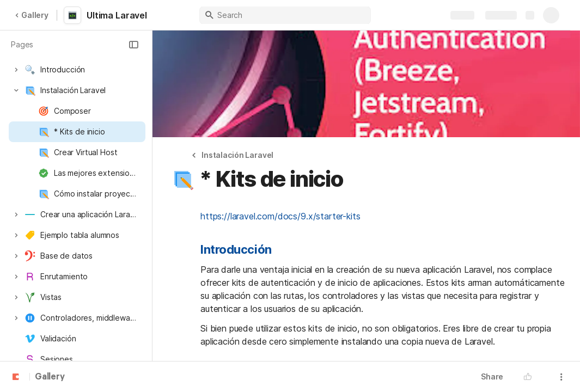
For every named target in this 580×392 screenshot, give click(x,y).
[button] (133, 45)
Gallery (32, 15)
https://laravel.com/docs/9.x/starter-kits (280, 216)
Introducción (236, 249)
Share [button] (492, 376)
